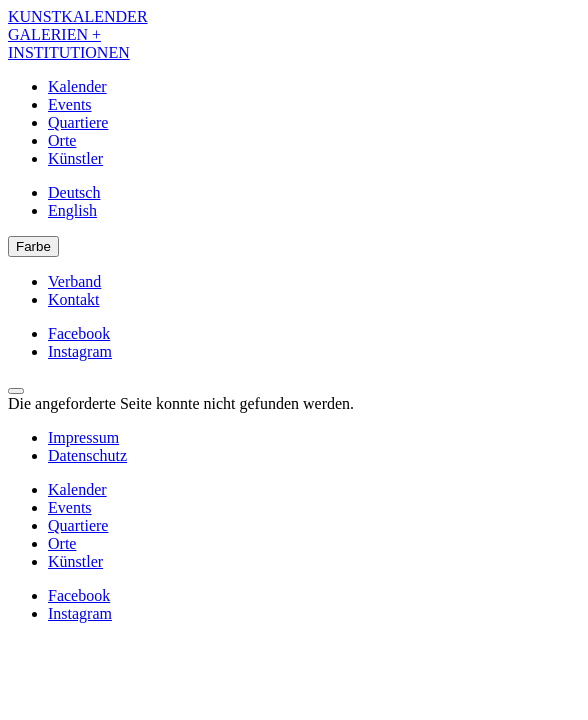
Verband (74, 281)
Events (70, 104)
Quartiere (78, 122)
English (72, 210)
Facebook (79, 333)
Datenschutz (87, 455)
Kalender (77, 86)
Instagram (80, 351)
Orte (62, 140)
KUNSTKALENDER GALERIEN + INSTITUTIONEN (78, 34)
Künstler (75, 158)
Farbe (33, 246)
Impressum (83, 437)
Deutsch (74, 192)
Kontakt (74, 299)
